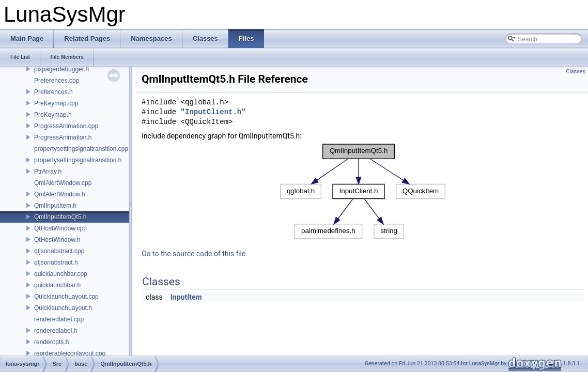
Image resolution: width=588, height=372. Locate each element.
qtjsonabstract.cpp (59, 251)
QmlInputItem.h (55, 206)
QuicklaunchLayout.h (63, 308)
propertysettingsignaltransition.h (78, 160)
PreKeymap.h (53, 115)
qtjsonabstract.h (56, 262)
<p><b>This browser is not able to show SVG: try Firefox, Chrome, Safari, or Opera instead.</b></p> (363, 191)
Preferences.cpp (57, 81)
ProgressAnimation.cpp (66, 126)
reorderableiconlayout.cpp (70, 353)
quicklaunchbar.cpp (61, 274)
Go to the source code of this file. (195, 254)
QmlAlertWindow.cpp (63, 183)
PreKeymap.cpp (56, 103)
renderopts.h (51, 342)
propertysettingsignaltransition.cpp (81, 149)
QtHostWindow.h (57, 240)
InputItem (186, 297)
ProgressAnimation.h (63, 137)
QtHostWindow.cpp (60, 228)
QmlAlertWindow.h (60, 194)
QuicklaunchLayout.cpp (66, 297)
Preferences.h (53, 92)
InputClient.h (213, 112)
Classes (576, 72)
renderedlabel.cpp (59, 319)
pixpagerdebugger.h (61, 69)
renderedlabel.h (56, 331)
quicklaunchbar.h (57, 285)
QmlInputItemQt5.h (60, 217)
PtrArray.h (48, 172)
